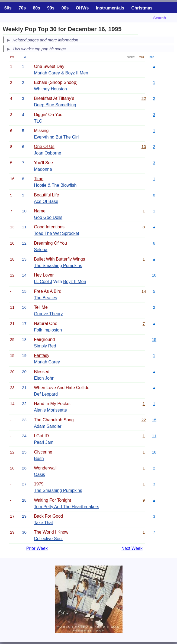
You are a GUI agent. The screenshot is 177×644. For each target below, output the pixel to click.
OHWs (82, 8)
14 (144, 291)
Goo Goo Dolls (48, 217)
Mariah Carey (47, 73)
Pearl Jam (44, 442)
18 (154, 452)
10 (144, 147)
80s (36, 8)
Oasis (39, 474)
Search (160, 18)
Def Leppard (46, 394)
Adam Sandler (48, 426)
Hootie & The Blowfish (55, 185)
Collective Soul (48, 539)
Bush (39, 459)
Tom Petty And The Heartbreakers (67, 507)
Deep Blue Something (55, 105)
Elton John (44, 378)
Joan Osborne (48, 153)
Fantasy (42, 355)
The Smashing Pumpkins (58, 266)
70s (22, 8)
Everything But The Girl (56, 137)
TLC (38, 121)
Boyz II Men (77, 73)
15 (154, 339)
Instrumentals (110, 8)
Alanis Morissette (50, 410)
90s (51, 8)
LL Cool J (43, 282)
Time (39, 179)
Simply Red (45, 346)
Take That (43, 523)
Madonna (43, 169)
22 (144, 98)
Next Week (132, 548)
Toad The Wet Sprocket (57, 233)
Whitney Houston (50, 89)
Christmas (142, 8)
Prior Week (37, 548)
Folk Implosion (48, 330)
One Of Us (44, 147)
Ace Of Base (46, 201)
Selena (41, 250)
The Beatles (45, 298)
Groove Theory (48, 314)
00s (65, 8)
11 (154, 436)
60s (8, 8)
